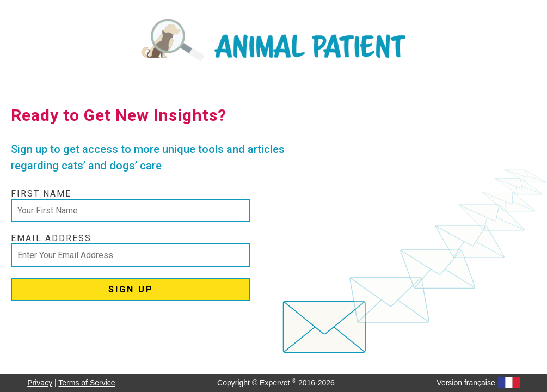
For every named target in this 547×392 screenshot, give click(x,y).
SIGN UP (131, 289)
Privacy (40, 383)
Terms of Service (87, 383)
